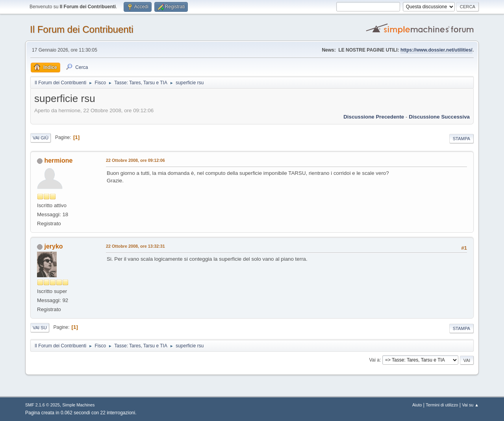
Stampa (461, 139)
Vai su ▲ (470, 405)
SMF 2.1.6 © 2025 (43, 405)
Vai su (40, 328)
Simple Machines (78, 405)
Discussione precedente (374, 117)
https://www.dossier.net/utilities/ (436, 50)
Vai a (374, 360)
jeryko (53, 246)
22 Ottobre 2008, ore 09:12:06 (135, 160)
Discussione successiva (439, 117)
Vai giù (41, 138)
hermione (58, 160)
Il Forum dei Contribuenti (82, 29)
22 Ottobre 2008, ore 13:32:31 (135, 246)
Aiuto (417, 405)
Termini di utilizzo (442, 405)
